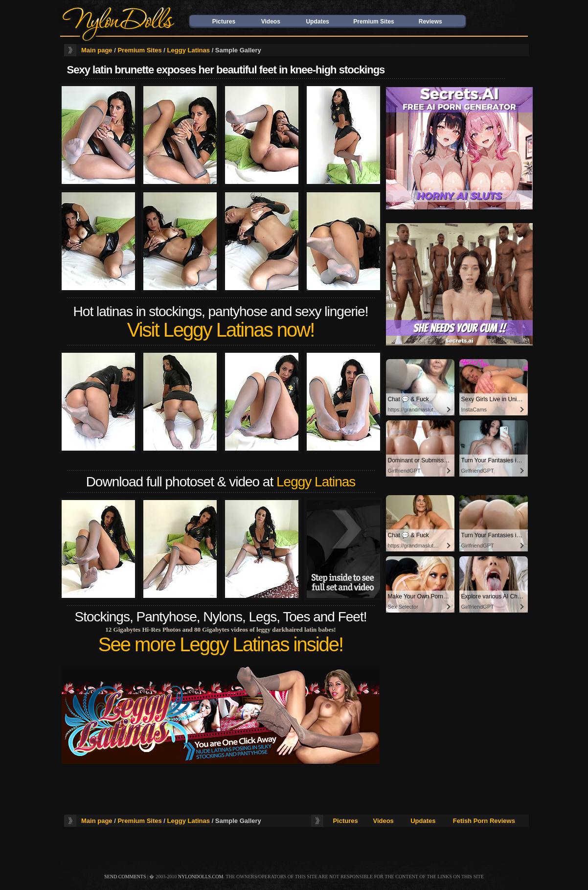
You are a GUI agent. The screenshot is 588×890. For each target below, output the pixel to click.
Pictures (224, 22)
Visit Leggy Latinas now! (221, 330)
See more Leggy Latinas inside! (221, 644)
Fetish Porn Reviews (484, 821)
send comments (125, 877)
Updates (317, 22)
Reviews (430, 22)
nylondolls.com (201, 877)
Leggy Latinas (189, 50)
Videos (271, 22)
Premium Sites (373, 22)
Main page (97, 50)
